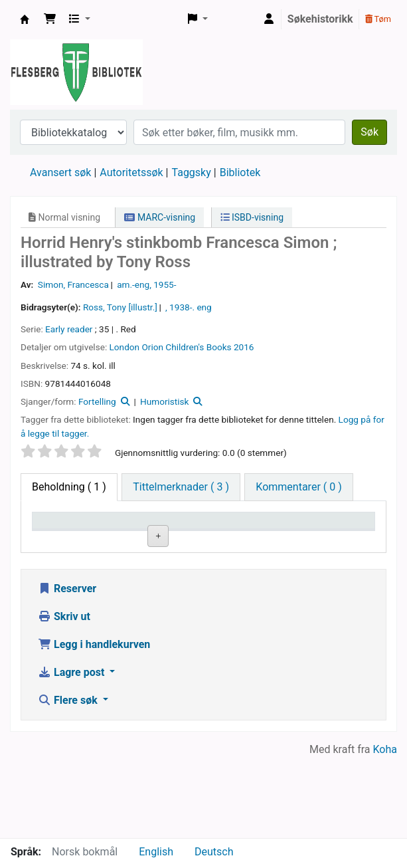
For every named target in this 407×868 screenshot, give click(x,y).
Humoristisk (164, 401)
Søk (369, 132)
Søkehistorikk (320, 19)
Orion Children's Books (186, 347)
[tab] (181, 487)
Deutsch (214, 852)
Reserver (67, 669)
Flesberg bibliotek (25, 19)
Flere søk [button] (69, 781)
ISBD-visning (252, 217)
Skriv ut (64, 697)
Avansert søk (60, 172)
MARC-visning (160, 217)
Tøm (378, 19)
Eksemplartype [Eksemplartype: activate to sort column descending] (73, 539)
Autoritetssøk (131, 172)
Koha (385, 830)
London (125, 347)
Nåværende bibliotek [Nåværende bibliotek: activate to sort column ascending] (151, 533)
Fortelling (97, 401)
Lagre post (72, 753)
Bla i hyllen (254, 570)
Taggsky (192, 172)
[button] (50, 19)
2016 (244, 347)
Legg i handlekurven (94, 725)
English (156, 852)
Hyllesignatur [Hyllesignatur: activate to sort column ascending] (240, 539)
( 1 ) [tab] (69, 487)
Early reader (69, 329)
